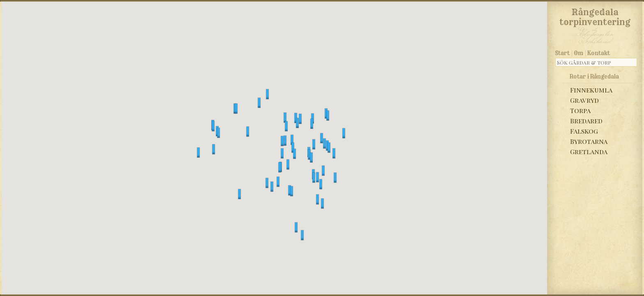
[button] (259, 103)
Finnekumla (591, 90)
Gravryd (584, 100)
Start (562, 53)
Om (578, 53)
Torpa (580, 110)
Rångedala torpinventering (595, 16)
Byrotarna (589, 141)
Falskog (584, 131)
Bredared (586, 121)
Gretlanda (589, 151)
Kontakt (599, 53)
